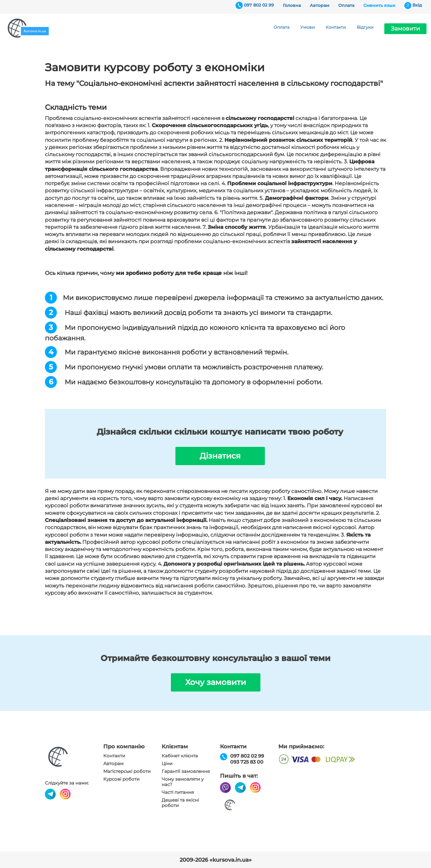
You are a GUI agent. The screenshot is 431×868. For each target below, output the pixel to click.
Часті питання (178, 792)
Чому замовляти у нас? (183, 782)
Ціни (167, 764)
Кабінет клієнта (180, 756)
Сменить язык (379, 5)
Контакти (336, 27)
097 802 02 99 (259, 5)
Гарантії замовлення (186, 771)
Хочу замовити (216, 682)
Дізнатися (220, 456)
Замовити (405, 29)
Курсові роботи (121, 779)
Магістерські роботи (127, 771)
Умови (308, 27)
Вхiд (417, 5)
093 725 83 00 (247, 762)
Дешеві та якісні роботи (180, 803)
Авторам (320, 5)
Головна (292, 5)
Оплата (346, 5)
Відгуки (365, 27)
